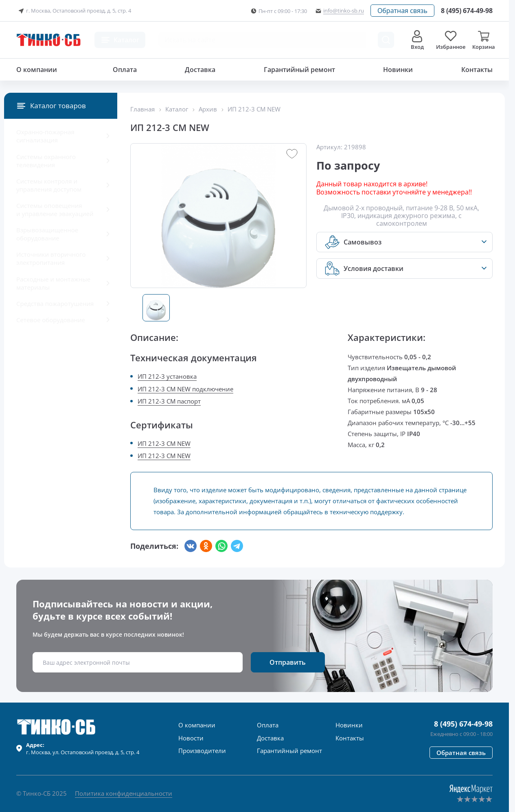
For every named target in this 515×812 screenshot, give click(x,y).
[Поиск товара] (386, 40)
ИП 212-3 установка (167, 376)
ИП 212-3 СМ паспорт (169, 401)
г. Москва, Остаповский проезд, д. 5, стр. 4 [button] (74, 11)
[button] (402, 11)
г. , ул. (83, 749)
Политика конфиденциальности (124, 793)
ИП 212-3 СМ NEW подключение (185, 389)
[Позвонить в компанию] (467, 11)
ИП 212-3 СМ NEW (164, 443)
